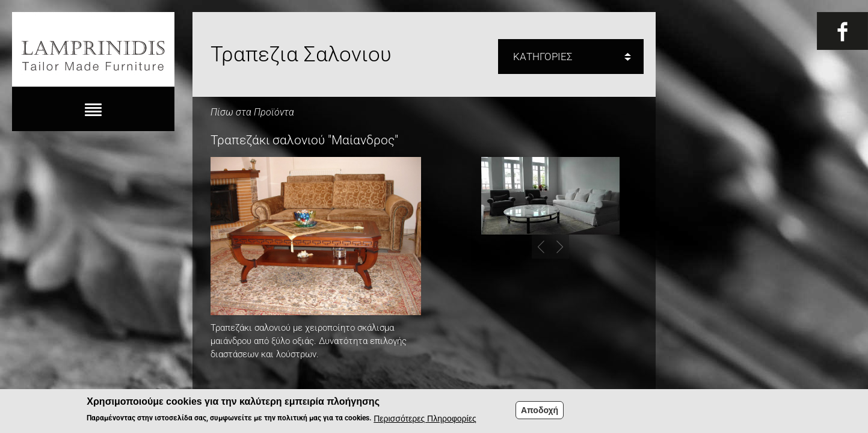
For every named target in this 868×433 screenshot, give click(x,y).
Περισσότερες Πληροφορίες (425, 420)
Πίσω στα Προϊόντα (252, 112)
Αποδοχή (540, 412)
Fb (842, 31)
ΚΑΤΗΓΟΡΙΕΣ (543, 57)
